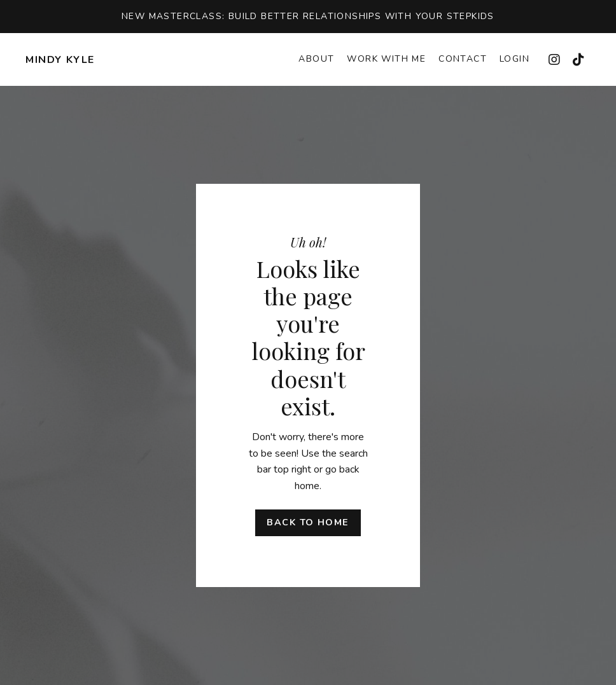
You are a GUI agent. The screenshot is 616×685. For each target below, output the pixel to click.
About (316, 59)
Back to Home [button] (308, 522)
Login (514, 59)
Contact (463, 59)
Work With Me (386, 59)
